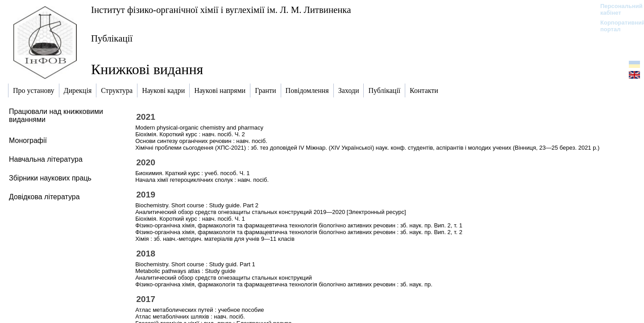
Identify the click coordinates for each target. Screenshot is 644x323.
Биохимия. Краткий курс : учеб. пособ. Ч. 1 (192, 173)
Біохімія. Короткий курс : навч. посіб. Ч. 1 (190, 219)
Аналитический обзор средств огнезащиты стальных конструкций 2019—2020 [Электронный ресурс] (270, 212)
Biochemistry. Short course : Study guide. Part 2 (197, 205)
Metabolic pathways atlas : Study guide (185, 271)
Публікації (112, 38)
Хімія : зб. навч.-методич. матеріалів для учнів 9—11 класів (215, 239)
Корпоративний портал (617, 26)
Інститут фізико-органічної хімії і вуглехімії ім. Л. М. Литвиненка (221, 10)
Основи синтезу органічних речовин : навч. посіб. (201, 141)
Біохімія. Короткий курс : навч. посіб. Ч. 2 (190, 134)
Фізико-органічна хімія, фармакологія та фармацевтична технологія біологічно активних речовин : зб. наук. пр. (284, 284)
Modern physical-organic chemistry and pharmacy (199, 128)
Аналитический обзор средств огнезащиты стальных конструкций (224, 278)
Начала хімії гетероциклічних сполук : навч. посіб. (202, 180)
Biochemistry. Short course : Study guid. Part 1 (195, 264)
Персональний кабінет (617, 9)
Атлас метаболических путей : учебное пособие (199, 310)
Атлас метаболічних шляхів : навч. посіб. (190, 317)
